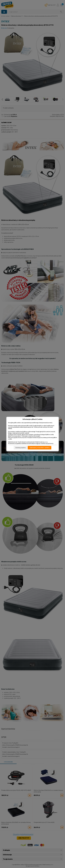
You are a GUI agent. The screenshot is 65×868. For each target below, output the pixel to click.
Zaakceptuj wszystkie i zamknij (40, 448)
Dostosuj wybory (21, 448)
